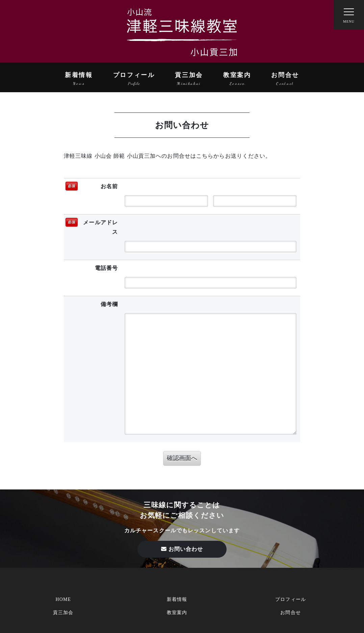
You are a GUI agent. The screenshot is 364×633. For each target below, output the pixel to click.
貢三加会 (189, 75)
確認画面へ (182, 458)
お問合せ (285, 75)
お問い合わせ (182, 549)
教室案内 (237, 75)
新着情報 (79, 75)
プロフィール (134, 75)
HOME (63, 599)
